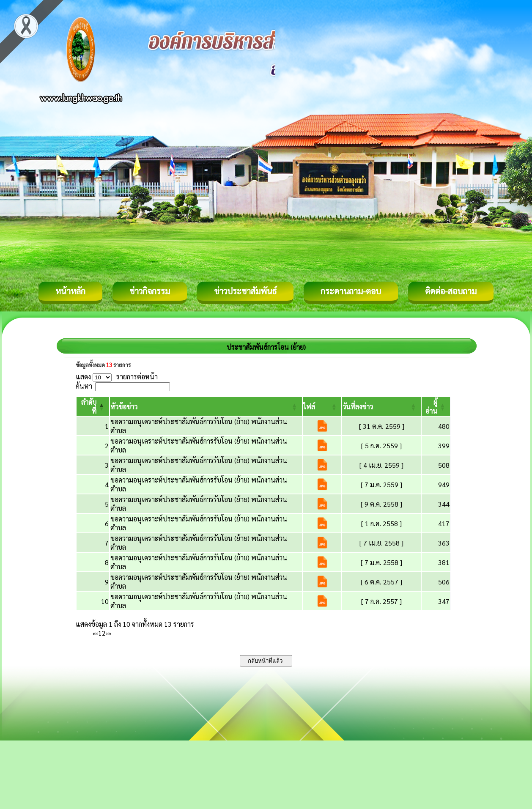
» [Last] (110, 633)
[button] (124, 407)
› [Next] (107, 633)
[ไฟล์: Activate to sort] (322, 406)
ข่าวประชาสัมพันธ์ (245, 291)
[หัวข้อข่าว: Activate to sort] (206, 406)
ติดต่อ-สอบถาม (451, 291)
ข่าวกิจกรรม (150, 291)
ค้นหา (84, 386)
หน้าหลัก (70, 291)
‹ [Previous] (97, 633)
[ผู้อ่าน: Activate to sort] (436, 406)
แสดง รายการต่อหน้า (117, 377)
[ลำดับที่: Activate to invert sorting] (93, 406)
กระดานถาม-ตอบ (351, 291)
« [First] (94, 633)
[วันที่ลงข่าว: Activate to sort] (381, 406)
